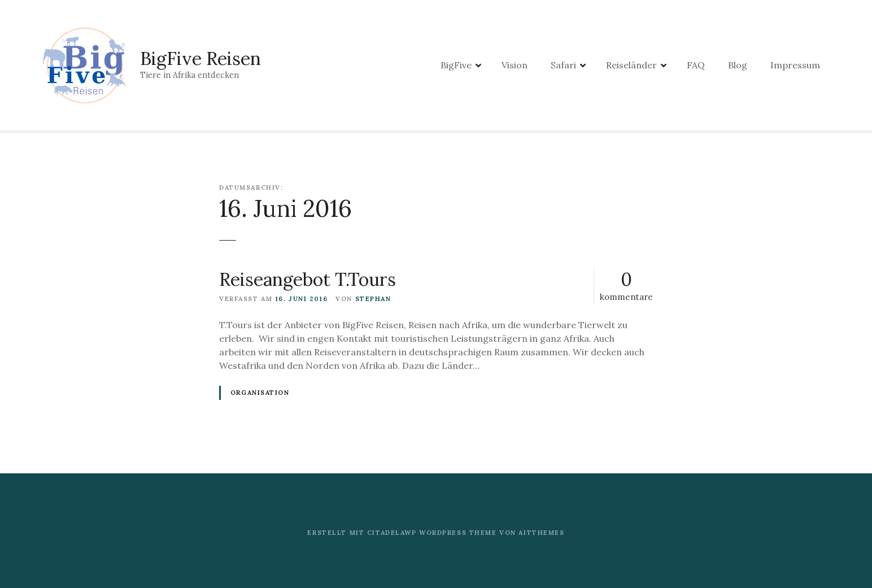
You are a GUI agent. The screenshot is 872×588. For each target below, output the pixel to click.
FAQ (696, 65)
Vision (515, 65)
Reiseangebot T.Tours (308, 279)
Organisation (260, 393)
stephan (373, 299)
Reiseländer (631, 65)
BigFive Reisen (200, 58)
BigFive (456, 65)
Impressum (795, 65)
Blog (738, 65)
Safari (563, 65)
